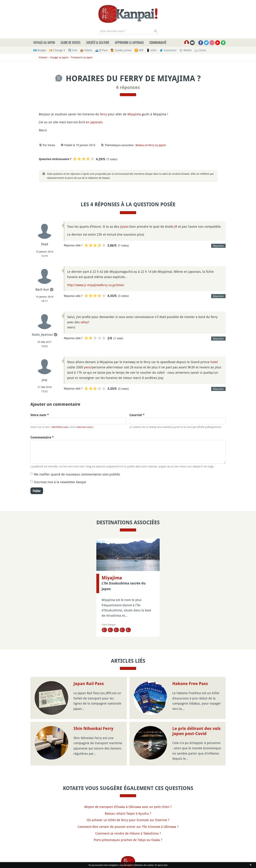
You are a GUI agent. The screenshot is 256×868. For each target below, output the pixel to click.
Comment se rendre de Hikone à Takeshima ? (128, 833)
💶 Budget (40, 50)
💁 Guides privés (121, 50)
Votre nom (40, 415)
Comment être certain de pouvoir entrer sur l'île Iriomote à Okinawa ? (128, 827)
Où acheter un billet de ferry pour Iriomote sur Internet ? (128, 820)
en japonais (94, 122)
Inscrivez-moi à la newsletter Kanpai (60, 482)
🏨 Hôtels (86, 50)
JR (176, 226)
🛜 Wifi (139, 50)
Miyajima (134, 114)
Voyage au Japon (44, 42)
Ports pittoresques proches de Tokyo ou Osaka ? (128, 840)
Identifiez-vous (60, 427)
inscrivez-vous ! (85, 427)
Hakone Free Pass (190, 684)
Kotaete (43, 57)
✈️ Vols (73, 50)
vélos (84, 322)
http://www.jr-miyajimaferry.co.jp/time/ (96, 285)
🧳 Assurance (168, 50)
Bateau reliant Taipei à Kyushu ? (128, 813)
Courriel (137, 415)
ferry (103, 114)
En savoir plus (161, 865)
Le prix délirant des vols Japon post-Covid (196, 731)
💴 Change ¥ (57, 50)
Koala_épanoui (42, 334)
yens (87, 367)
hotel (214, 362)
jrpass (124, 226)
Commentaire (42, 437)
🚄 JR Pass (101, 50)
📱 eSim (151, 50)
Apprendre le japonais (129, 42)
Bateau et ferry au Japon (151, 145)
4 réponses (128, 87)
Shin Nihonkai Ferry (93, 729)
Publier (37, 491)
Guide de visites (71, 42)
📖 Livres (200, 50)
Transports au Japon (82, 57)
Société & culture (98, 42)
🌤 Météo (185, 50)
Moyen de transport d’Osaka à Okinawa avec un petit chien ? (128, 807)
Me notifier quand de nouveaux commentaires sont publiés (77, 474)
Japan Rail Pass (89, 684)
